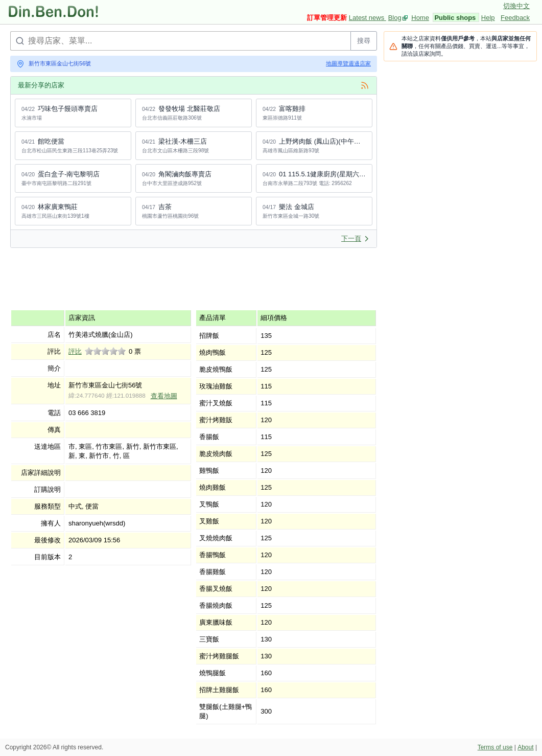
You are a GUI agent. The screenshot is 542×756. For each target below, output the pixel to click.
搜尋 (364, 41)
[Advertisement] (196, 279)
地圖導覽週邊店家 (348, 63)
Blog (395, 18)
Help (488, 18)
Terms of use (495, 747)
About (525, 747)
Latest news (368, 18)
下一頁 (355, 238)
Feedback (515, 18)
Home (420, 18)
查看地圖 (164, 396)
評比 (75, 351)
